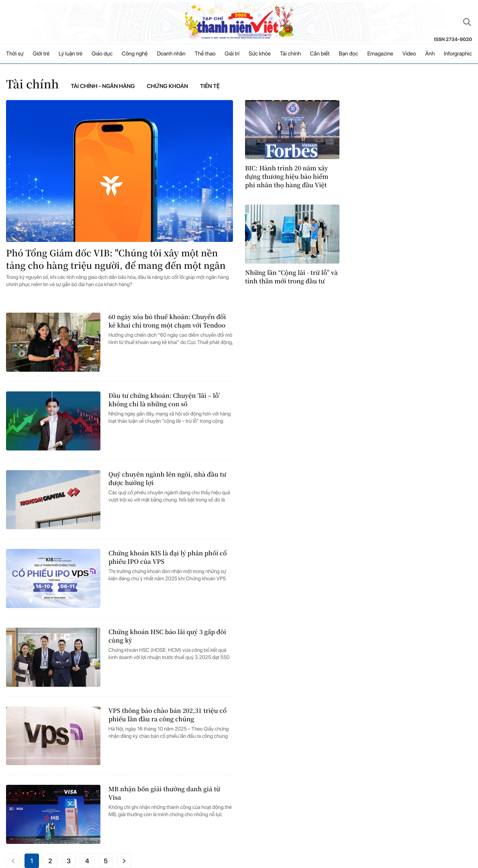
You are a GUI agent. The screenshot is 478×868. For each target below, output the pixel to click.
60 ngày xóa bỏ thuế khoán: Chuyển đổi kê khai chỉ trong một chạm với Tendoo (167, 321)
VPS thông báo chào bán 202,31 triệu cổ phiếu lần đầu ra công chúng (168, 715)
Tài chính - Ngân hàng (103, 86)
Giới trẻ (41, 54)
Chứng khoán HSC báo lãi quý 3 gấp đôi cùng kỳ (167, 636)
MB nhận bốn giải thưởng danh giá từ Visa (164, 793)
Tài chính (290, 54)
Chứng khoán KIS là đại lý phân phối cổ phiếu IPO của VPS (168, 557)
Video (409, 54)
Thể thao (205, 54)
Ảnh (430, 54)
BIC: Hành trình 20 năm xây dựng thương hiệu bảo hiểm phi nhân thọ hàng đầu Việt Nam (287, 177)
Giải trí (232, 54)
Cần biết (320, 54)
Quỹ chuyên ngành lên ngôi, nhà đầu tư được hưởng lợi (167, 479)
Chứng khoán (168, 86)
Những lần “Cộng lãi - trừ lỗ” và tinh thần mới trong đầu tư (291, 277)
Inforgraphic (458, 54)
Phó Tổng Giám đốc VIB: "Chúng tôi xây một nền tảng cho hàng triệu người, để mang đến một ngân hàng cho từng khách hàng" (116, 260)
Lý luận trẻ (70, 54)
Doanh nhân (171, 54)
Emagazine (380, 54)
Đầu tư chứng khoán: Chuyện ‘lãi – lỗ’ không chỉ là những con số (164, 400)
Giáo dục (102, 54)
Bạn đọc (348, 54)
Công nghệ (135, 54)
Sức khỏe (260, 54)
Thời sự (15, 54)
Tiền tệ (210, 86)
